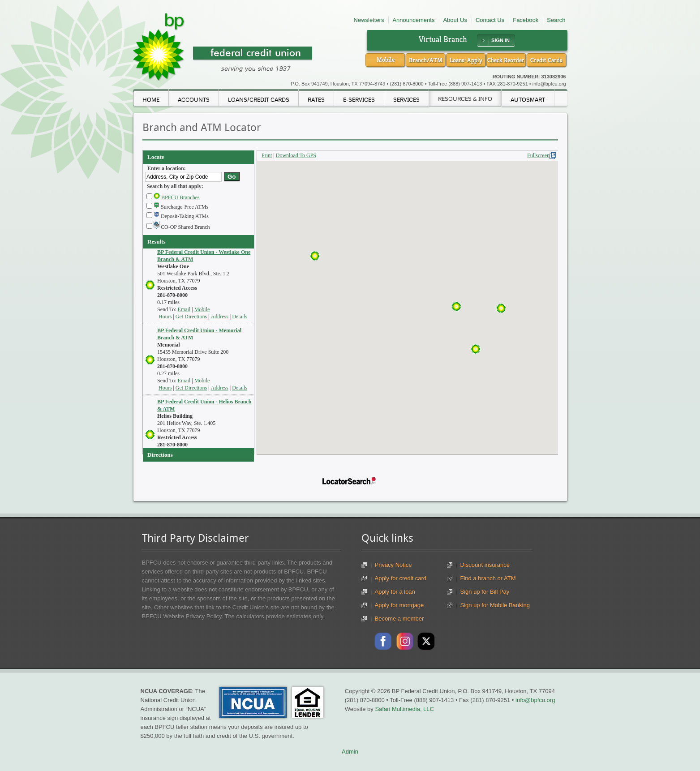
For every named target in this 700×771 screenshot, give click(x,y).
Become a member (399, 619)
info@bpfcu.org (549, 84)
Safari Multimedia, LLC (404, 709)
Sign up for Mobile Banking (495, 605)
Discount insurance (485, 565)
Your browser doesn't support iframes (350, 308)
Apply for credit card (401, 578)
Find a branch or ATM (488, 578)
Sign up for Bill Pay (485, 592)
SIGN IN (500, 40)
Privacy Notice (393, 565)
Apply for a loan (395, 592)
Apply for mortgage (399, 605)
